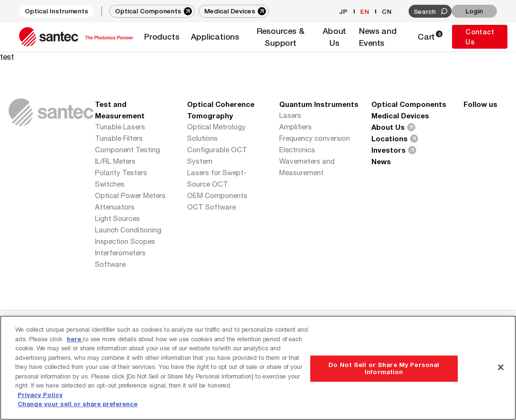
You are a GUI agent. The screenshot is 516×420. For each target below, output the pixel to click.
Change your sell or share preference (78, 404)
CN (387, 11)
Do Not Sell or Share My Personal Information (384, 368)
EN (365, 11)
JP (344, 11)
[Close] (501, 367)
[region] (258, 368)
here (75, 339)
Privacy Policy (40, 395)
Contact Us (480, 37)
